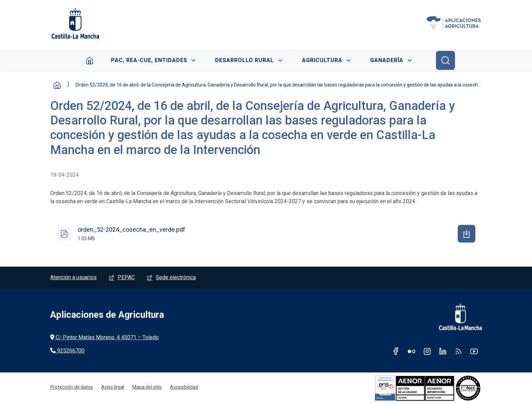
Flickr (412, 351)
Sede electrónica (176, 277)
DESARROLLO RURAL (244, 60)
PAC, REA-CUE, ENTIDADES (149, 60)
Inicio (90, 60)
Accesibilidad (184, 387)
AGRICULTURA (322, 60)
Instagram (427, 351)
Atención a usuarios (73, 277)
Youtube (474, 351)
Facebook (396, 351)
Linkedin (443, 351)
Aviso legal (113, 387)
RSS (458, 351)
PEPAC (126, 277)
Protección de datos (72, 387)
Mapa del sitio (147, 387)
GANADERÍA (387, 60)
